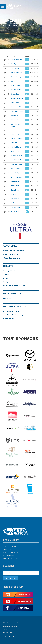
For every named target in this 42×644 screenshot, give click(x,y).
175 (27, 107)
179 (27, 134)
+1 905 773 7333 (9, 629)
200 (27, 203)
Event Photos (10, 555)
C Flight (6, 282)
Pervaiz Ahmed (16, 138)
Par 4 (11, 311)
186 (27, 173)
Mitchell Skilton (16, 147)
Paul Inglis (15, 143)
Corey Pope (15, 81)
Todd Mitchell (16, 160)
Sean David (15, 103)
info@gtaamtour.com (10, 626)
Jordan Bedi (15, 94)
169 (27, 81)
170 (27, 85)
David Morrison (16, 164)
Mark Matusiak (16, 107)
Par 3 (6, 311)
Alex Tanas (15, 68)
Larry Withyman (17, 173)
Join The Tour (10, 546)
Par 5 (17, 311)
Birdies (15, 315)
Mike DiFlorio (16, 168)
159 (27, 60)
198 (27, 199)
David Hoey (15, 190)
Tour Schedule (19, 28)
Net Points (8, 298)
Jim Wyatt (15, 64)
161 (27, 64)
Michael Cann (16, 120)
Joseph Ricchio (16, 90)
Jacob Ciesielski (17, 156)
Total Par (7, 315)
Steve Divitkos (16, 211)
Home (5, 28)
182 (27, 160)
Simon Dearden (16, 72)
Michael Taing (16, 207)
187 (27, 177)
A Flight (6, 274)
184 (27, 169)
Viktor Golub (16, 151)
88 (27, 212)
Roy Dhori (15, 194)
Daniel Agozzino (17, 60)
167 (27, 77)
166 (27, 73)
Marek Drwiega (16, 77)
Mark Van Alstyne (17, 111)
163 (27, 68)
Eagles (22, 315)
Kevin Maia (15, 199)
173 (27, 98)
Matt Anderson (16, 85)
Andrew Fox (15, 134)
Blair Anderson (16, 130)
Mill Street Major (29, 28)
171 (27, 94)
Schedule (8, 549)
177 (27, 120)
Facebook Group (11, 558)
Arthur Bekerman (17, 98)
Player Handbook (12, 552)
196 (27, 194)
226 (27, 207)
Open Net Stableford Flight (15, 285)
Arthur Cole (15, 115)
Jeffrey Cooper (16, 181)
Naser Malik (15, 186)
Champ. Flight (9, 271)
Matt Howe (15, 203)
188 (27, 181)
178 (27, 130)
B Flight (6, 278)
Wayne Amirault (17, 177)
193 (27, 190)
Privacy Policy (8, 633)
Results (7, 30)
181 (27, 143)
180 (27, 138)
